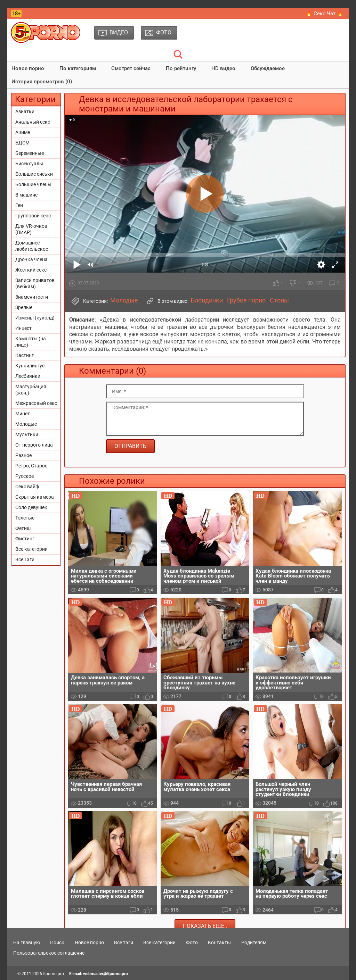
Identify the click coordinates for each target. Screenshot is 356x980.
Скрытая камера (35, 497)
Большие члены (33, 184)
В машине (26, 195)
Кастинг (25, 355)
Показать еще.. (205, 926)
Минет (23, 414)
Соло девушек (31, 507)
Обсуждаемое (268, 68)
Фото (192, 942)
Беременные (30, 153)
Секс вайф (27, 487)
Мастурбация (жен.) (31, 390)
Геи (19, 205)
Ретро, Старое (31, 466)
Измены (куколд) (35, 318)
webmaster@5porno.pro (106, 974)
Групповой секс (33, 216)
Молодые (26, 424)
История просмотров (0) (42, 82)
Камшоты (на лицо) (31, 342)
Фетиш (23, 528)
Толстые (25, 518)
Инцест (23, 328)
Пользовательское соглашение (49, 953)
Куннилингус (30, 366)
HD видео (223, 68)
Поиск (57, 942)
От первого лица (34, 445)
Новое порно (28, 68)
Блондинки (207, 300)
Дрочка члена (31, 259)
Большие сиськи (34, 174)
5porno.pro (54, 974)
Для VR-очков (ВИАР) (31, 229)
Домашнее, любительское (32, 246)
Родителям (254, 942)
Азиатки (25, 111)
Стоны (279, 300)
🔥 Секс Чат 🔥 (325, 14)
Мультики (27, 434)
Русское (25, 476)
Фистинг (25, 539)
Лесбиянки (28, 376)
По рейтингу (181, 68)
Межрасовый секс (36, 403)
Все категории (31, 549)
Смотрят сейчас (131, 68)
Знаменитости (32, 297)
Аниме (23, 132)
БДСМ (22, 143)
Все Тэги (25, 559)
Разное (23, 455)
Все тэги (124, 942)
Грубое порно (246, 300)
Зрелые (24, 307)
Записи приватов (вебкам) (35, 283)
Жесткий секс (31, 270)
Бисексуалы (29, 164)
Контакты (219, 942)
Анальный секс (33, 122)
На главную (27, 942)
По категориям (78, 68)
